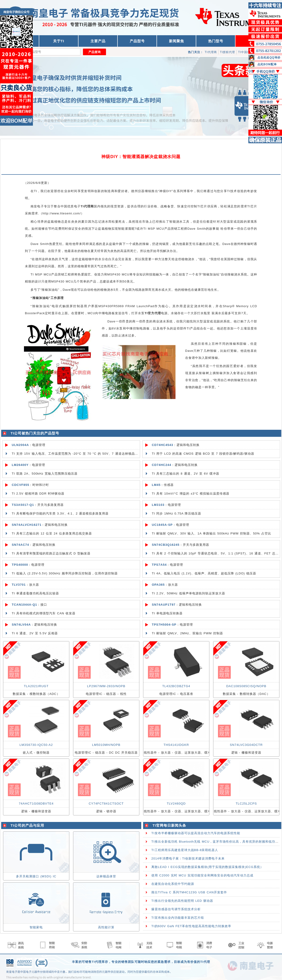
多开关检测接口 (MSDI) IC (36, 876)
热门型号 (216, 41)
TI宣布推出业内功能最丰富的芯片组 (178, 918)
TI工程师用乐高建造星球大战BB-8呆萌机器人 (185, 850)
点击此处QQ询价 (269, 58)
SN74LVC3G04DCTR (246, 745)
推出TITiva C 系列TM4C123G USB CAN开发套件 (189, 892)
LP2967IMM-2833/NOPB (106, 686)
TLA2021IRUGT (36, 686)
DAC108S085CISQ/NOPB (246, 686)
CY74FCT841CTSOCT (106, 804)
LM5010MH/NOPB (106, 745)
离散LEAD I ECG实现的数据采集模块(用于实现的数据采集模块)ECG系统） (207, 867)
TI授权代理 (228, 52)
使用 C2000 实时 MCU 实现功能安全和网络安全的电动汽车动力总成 (202, 875)
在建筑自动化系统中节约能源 (173, 884)
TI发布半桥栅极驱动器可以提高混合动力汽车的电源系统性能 (196, 833)
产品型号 (137, 41)
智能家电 (36, 927)
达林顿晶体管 (106, 876)
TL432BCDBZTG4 (176, 686)
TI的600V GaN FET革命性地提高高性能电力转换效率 (191, 926)
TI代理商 (211, 52)
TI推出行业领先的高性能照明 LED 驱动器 (182, 901)
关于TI (59, 41)
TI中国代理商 (247, 52)
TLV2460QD (176, 804)
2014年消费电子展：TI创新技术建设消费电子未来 (188, 858)
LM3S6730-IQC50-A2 (36, 745)
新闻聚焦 (176, 41)
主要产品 (98, 41)
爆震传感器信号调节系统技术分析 (176, 909)
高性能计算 (106, 927)
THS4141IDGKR (176, 745)
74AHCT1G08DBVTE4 (36, 804)
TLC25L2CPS (246, 804)
